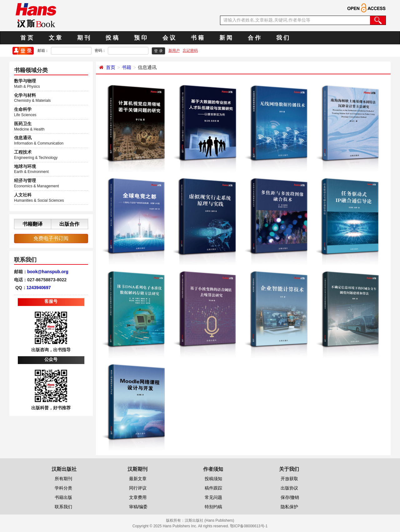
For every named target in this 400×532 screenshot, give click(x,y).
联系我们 (63, 507)
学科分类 (63, 488)
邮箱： (43, 51)
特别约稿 (213, 507)
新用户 (174, 51)
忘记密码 (190, 51)
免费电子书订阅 (51, 238)
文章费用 (138, 497)
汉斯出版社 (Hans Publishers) (210, 520)
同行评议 (138, 488)
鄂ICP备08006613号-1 (249, 526)
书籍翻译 (32, 224)
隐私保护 (289, 507)
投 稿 (112, 38)
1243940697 (39, 288)
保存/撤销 (290, 497)
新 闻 (226, 38)
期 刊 (84, 38)
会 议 (169, 38)
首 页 (27, 38)
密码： (100, 51)
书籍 (127, 67)
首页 (111, 67)
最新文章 (138, 479)
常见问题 (213, 497)
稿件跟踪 (213, 488)
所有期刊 (63, 479)
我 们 (283, 38)
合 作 (254, 38)
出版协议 (289, 488)
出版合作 (69, 224)
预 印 (140, 38)
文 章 (55, 38)
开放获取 (289, 479)
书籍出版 (63, 497)
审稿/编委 (138, 507)
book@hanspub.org (48, 272)
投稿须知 (213, 479)
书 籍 (197, 38)
